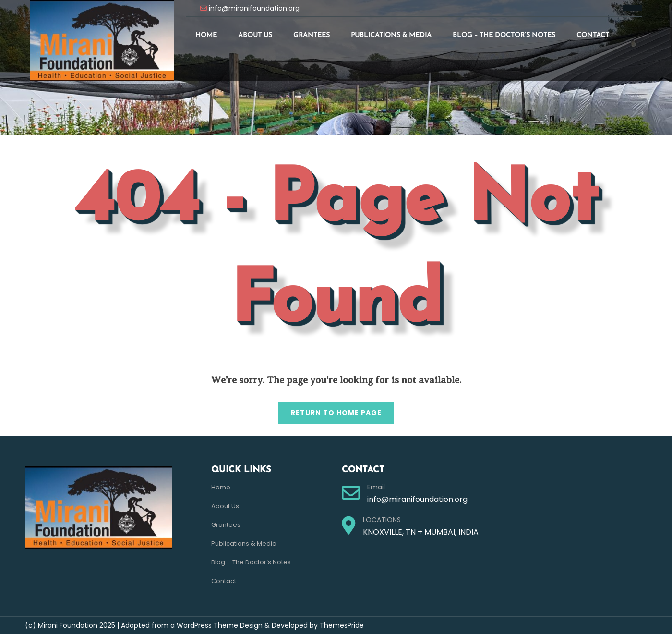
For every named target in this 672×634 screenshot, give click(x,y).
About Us (255, 35)
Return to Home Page (330, 410)
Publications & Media (391, 35)
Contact (593, 35)
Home (206, 35)
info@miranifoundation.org (254, 8)
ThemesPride (341, 625)
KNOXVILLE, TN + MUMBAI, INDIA (421, 532)
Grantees (312, 35)
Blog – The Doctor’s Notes (504, 35)
